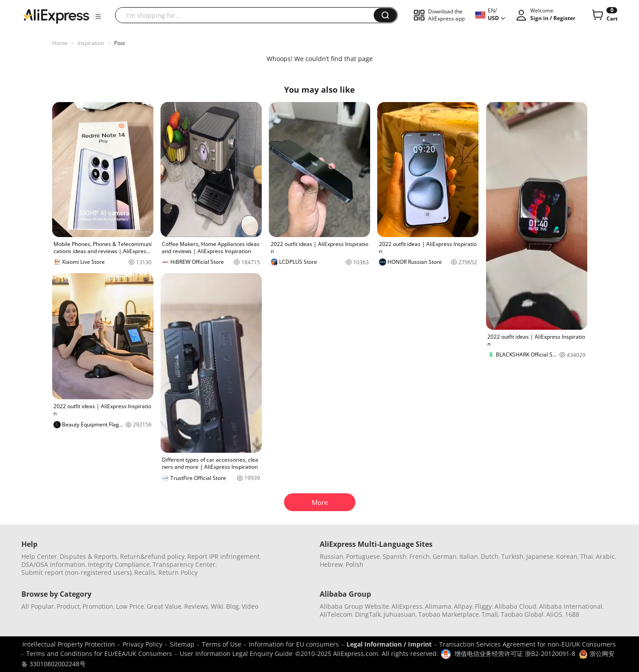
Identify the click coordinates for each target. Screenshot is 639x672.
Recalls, (146, 572)
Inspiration (91, 43)
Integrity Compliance (119, 564)
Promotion (98, 606)
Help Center (39, 556)
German (445, 556)
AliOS (554, 614)
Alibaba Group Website (354, 606)
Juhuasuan (400, 614)
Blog (233, 606)
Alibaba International (571, 606)
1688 (572, 614)
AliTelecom (336, 614)
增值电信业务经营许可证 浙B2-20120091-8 (515, 654)
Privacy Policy (142, 644)
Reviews (196, 606)
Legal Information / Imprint (389, 644)
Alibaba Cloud (515, 606)
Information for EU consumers (294, 644)
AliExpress (407, 606)
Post (120, 43)
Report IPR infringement (223, 556)
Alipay (463, 606)
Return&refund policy (152, 556)
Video (250, 606)
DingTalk (368, 614)
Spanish (395, 556)
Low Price (130, 606)
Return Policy (178, 572)
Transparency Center (184, 564)
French (420, 556)
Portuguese (363, 556)
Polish (355, 564)
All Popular (38, 606)
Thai (587, 556)
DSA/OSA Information (53, 564)
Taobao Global (522, 614)
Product (68, 606)
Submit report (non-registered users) (76, 572)
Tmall (490, 614)
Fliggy (483, 606)
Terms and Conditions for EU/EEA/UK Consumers (99, 654)
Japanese (540, 556)
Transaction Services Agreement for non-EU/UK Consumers (528, 644)
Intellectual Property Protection (69, 644)
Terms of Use (222, 644)
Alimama (438, 606)
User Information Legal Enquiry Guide (236, 654)
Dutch (490, 556)
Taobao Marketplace (449, 614)
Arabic (605, 556)
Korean (567, 556)
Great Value (164, 606)
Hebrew (331, 564)
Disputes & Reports (89, 556)
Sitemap (182, 644)
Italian (469, 556)
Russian (332, 556)
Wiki (217, 606)
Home (60, 43)
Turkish (512, 556)
